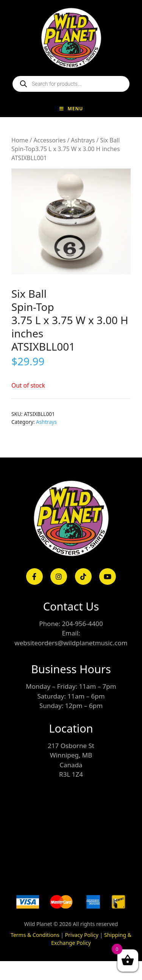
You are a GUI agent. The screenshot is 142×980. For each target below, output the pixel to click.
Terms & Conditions (35, 935)
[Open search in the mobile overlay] (71, 84)
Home (20, 140)
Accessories (49, 140)
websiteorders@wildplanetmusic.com (71, 643)
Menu (71, 109)
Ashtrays (83, 140)
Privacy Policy (82, 935)
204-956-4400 (82, 624)
